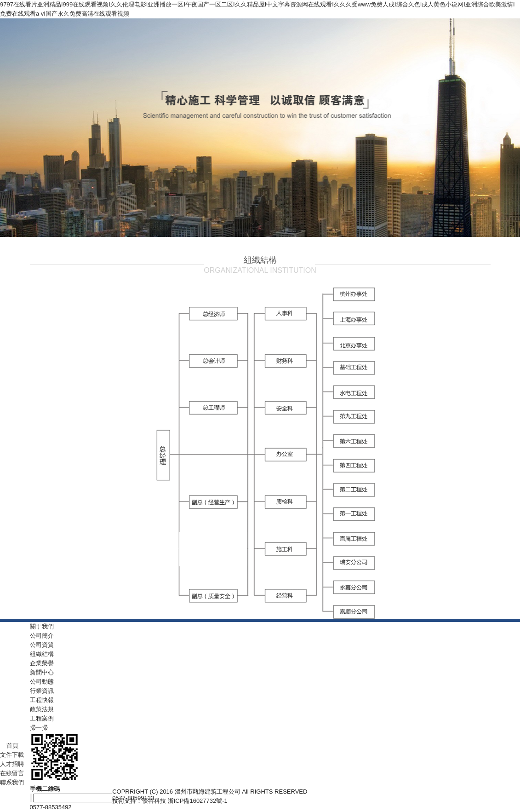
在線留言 (12, 773)
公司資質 (42, 645)
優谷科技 (154, 801)
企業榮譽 (42, 663)
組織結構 (42, 654)
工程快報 (42, 700)
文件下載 (12, 755)
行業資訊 (42, 691)
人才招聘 (12, 764)
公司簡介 (42, 636)
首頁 (9, 746)
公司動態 (42, 682)
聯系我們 (12, 782)
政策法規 (42, 709)
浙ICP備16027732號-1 (198, 801)
